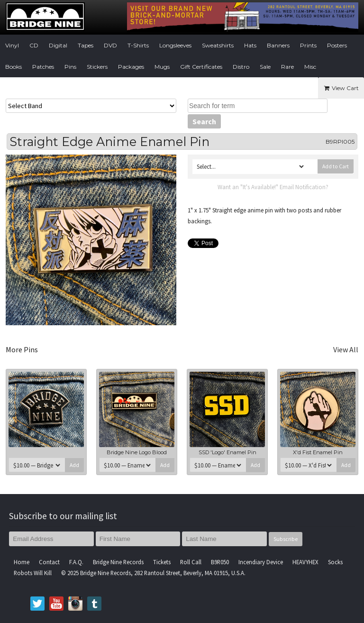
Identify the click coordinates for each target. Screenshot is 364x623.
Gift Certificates (201, 67)
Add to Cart (336, 166)
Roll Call (191, 562)
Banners (278, 45)
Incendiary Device (261, 562)
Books (14, 67)
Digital (58, 45)
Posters (337, 45)
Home (22, 562)
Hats (250, 45)
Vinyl (12, 45)
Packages (131, 67)
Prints (308, 45)
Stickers (97, 67)
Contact (49, 562)
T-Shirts (138, 45)
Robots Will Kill (33, 573)
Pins (70, 67)
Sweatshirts (218, 45)
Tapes (86, 45)
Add (74, 465)
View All (346, 349)
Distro (241, 67)
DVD (110, 45)
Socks (335, 562)
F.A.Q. (76, 562)
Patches (43, 67)
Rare (287, 67)
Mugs (162, 67)
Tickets (162, 562)
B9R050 (220, 562)
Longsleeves (175, 45)
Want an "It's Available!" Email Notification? (273, 187)
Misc (310, 67)
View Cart (341, 88)
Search (204, 121)
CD (34, 45)
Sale (265, 67)
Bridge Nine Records (118, 562)
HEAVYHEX (305, 562)
